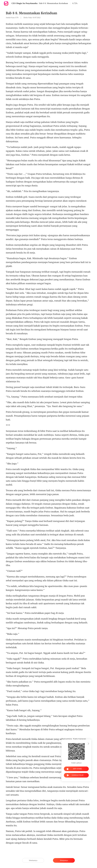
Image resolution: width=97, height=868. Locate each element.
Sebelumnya (33, 860)
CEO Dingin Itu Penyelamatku (24, 3)
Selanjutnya (64, 860)
